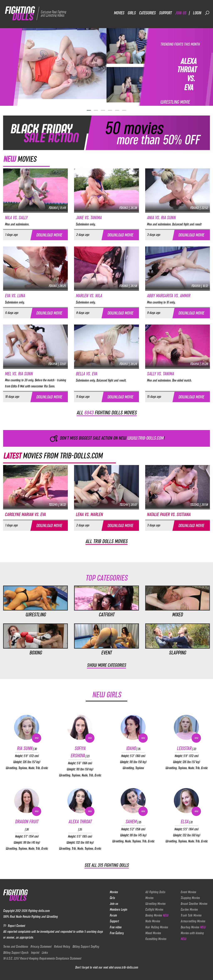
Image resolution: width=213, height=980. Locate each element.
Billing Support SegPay (86, 946)
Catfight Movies (154, 909)
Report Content (14, 926)
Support (165, 13)
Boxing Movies (157, 915)
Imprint (35, 953)
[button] (89, 110)
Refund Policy (62, 946)
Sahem (133, 822)
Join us (181, 13)
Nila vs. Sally (16, 218)
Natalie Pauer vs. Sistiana (169, 514)
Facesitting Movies (156, 939)
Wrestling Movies (155, 904)
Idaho (133, 748)
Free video (116, 927)
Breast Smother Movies (194, 904)
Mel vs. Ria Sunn (19, 374)
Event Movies (188, 892)
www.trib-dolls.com (126, 967)
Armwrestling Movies (193, 921)
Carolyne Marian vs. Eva (25, 514)
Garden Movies (189, 909)
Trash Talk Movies (191, 915)
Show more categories (106, 665)
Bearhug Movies (193, 927)
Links (45, 953)
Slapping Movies (190, 898)
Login (197, 13)
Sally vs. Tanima (160, 374)
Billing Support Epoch (16, 953)
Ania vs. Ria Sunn (161, 218)
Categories (147, 13)
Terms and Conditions (15, 946)
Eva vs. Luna (15, 296)
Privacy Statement (41, 946)
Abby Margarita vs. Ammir (168, 296)
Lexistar (186, 748)
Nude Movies (153, 921)
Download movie (49, 235)
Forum (113, 915)
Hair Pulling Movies (157, 927)
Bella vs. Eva (86, 374)
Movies (119, 13)
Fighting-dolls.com (39, 911)
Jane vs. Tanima (89, 218)
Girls (132, 13)
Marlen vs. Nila (89, 296)
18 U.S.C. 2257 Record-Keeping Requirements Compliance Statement (42, 958)
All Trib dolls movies (106, 541)
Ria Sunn (27, 748)
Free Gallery (117, 933)
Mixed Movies (153, 933)
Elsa (186, 822)
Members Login (118, 909)
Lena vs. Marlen (89, 514)
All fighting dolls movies (107, 413)
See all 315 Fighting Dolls (107, 865)
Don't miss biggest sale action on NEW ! (107, 438)
